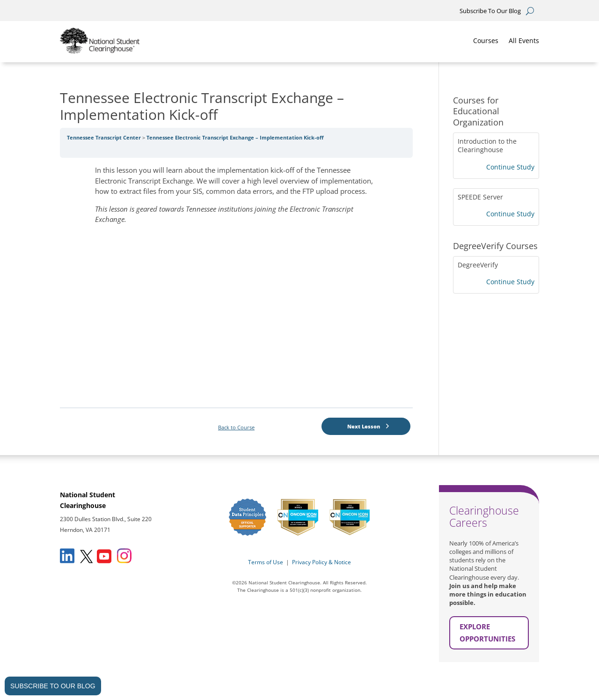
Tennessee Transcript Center (105, 137)
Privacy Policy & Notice (321, 562)
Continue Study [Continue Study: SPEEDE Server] (510, 214)
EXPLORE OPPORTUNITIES (487, 633)
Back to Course (236, 427)
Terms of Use (266, 562)
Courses (486, 41)
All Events (524, 41)
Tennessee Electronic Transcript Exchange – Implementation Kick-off (235, 137)
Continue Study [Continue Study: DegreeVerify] (510, 282)
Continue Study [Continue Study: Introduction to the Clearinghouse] (510, 167)
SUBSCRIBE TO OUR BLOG (53, 686)
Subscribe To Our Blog (490, 11)
